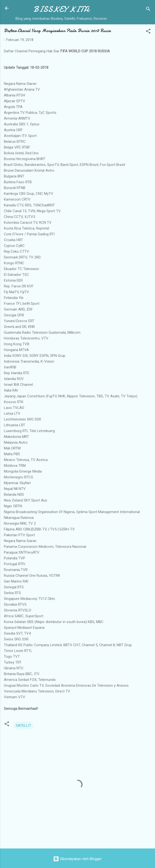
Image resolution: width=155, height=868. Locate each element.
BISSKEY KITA (61, 9)
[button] (148, 32)
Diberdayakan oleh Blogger (77, 859)
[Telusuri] (148, 10)
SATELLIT (23, 726)
